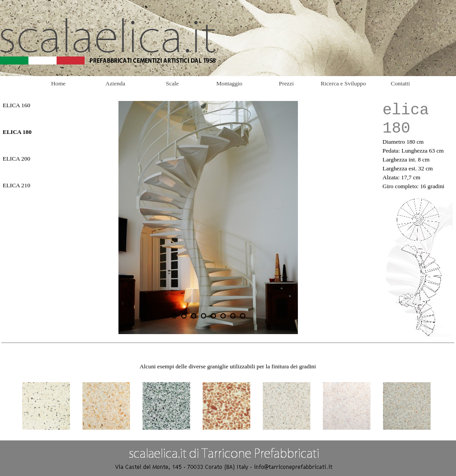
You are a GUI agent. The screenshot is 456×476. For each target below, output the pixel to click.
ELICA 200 (16, 159)
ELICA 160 (16, 105)
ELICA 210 (16, 185)
